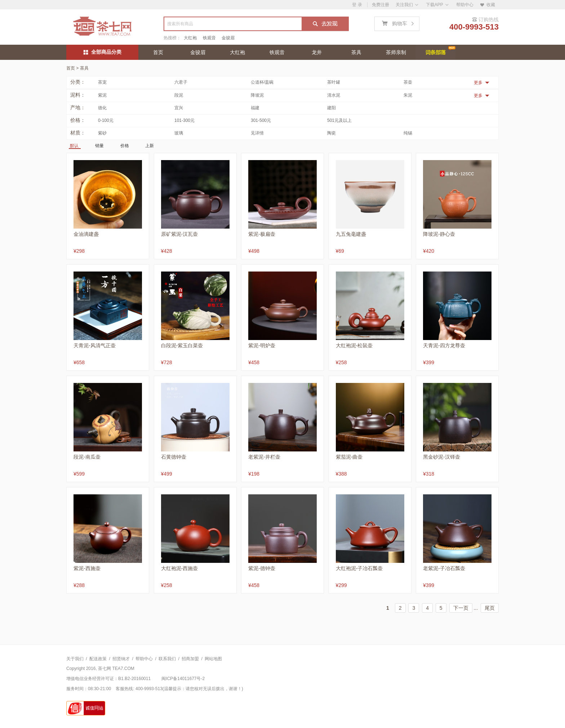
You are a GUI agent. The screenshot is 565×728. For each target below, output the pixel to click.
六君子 (181, 82)
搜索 (325, 25)
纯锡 (408, 133)
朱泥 (408, 95)
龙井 (317, 52)
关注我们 (404, 5)
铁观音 (209, 38)
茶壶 (408, 82)
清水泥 (334, 95)
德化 (102, 108)
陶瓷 (332, 133)
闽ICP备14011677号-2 (183, 679)
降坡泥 (257, 95)
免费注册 (381, 5)
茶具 (356, 52)
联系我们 (167, 659)
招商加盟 (190, 659)
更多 (482, 83)
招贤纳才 (121, 659)
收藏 (488, 5)
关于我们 (75, 659)
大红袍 (190, 38)
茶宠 (102, 82)
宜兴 (179, 108)
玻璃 (179, 133)
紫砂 (102, 133)
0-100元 (106, 120)
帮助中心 (465, 5)
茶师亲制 (396, 52)
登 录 (357, 5)
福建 (255, 108)
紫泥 (102, 95)
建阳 (332, 108)
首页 (158, 52)
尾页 (490, 608)
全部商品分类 (103, 52)
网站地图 (213, 659)
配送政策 (98, 659)
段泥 (179, 95)
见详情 (257, 133)
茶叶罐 (334, 82)
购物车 (399, 23)
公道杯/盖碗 (262, 82)
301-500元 (261, 120)
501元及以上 (339, 120)
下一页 (461, 608)
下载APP (435, 5)
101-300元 (184, 120)
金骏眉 (228, 38)
